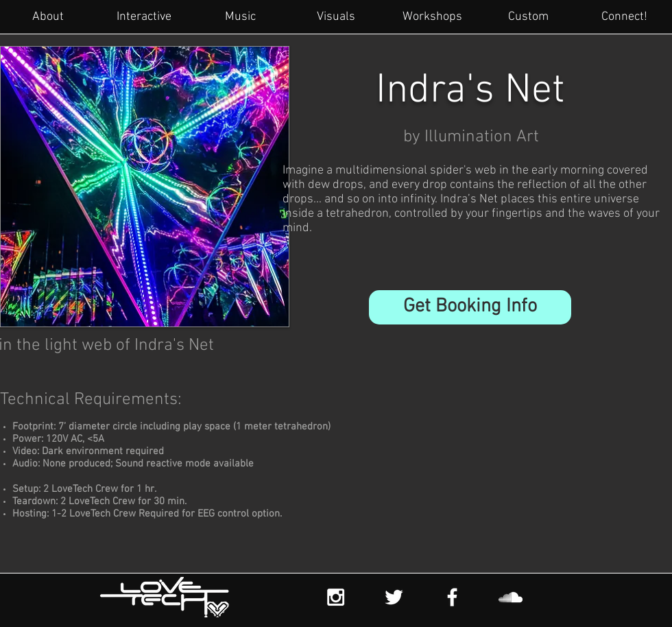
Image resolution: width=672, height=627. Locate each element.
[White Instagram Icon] (336, 597)
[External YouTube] (455, 466)
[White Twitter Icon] (394, 597)
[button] (470, 307)
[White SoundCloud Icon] (511, 597)
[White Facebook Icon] (452, 597)
